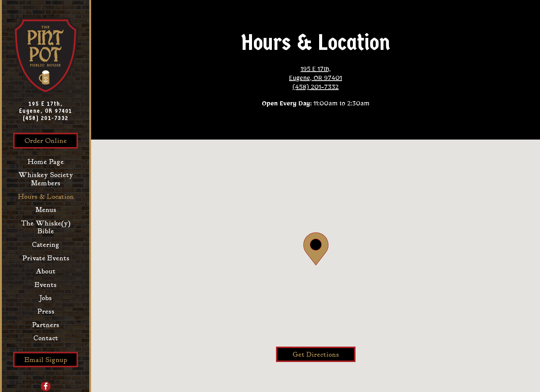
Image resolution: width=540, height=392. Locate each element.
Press (46, 312)
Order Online (51, 141)
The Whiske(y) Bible (46, 228)
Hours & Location (46, 197)
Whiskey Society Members (46, 179)
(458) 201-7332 (46, 118)
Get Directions (324, 354)
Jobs (46, 298)
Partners (47, 325)
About (46, 271)
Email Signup (46, 360)
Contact (46, 338)
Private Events (46, 258)
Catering (46, 245)
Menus (46, 210)
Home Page (47, 162)
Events (46, 285)
